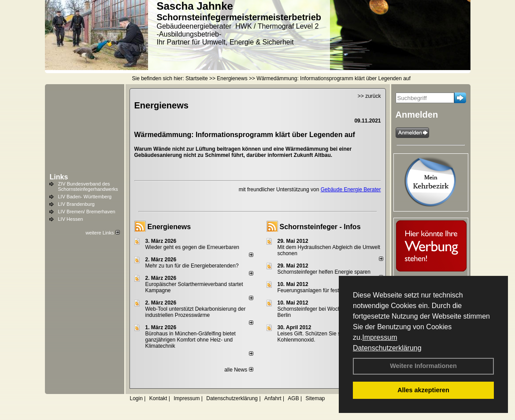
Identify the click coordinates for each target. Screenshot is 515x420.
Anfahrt (273, 398)
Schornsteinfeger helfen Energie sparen (324, 272)
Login (136, 398)
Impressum (380, 337)
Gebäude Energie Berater (351, 190)
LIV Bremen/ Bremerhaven (87, 212)
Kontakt (158, 398)
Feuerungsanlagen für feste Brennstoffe (324, 290)
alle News (239, 370)
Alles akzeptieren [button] (423, 390)
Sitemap (315, 398)
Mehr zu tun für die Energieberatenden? (192, 266)
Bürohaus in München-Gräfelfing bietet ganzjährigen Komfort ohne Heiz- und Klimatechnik (191, 340)
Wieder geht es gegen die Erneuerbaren (192, 247)
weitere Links (102, 233)
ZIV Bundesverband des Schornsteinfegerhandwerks (88, 186)
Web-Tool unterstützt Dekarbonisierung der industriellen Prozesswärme (196, 312)
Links (59, 177)
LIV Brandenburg (76, 204)
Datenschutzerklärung (387, 348)
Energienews (169, 227)
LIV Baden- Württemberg (85, 197)
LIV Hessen (71, 219)
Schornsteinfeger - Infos (320, 227)
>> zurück (369, 96)
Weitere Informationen (423, 366)
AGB (293, 398)
